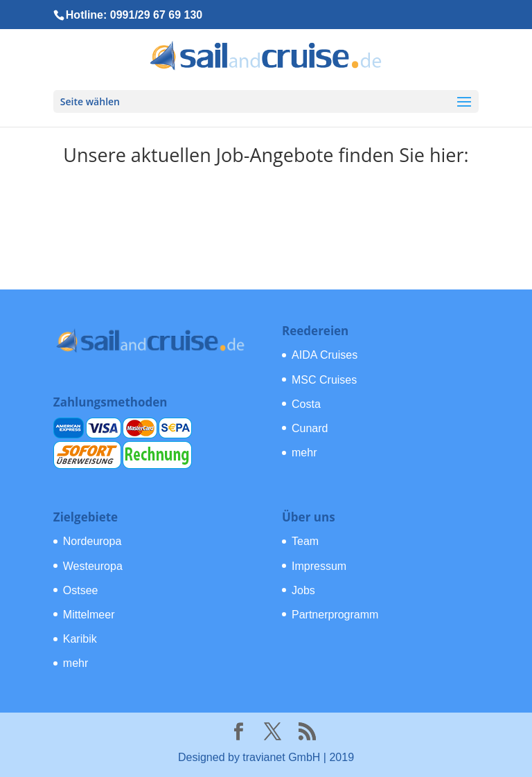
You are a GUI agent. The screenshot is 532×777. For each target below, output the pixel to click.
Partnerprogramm (335, 615)
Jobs (303, 590)
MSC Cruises (324, 380)
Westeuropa (93, 566)
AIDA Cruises (325, 355)
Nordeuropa (92, 541)
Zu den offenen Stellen (266, 212)
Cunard (310, 428)
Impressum (319, 566)
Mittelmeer (89, 615)
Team (305, 541)
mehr (304, 453)
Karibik (80, 639)
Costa (306, 404)
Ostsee (81, 590)
